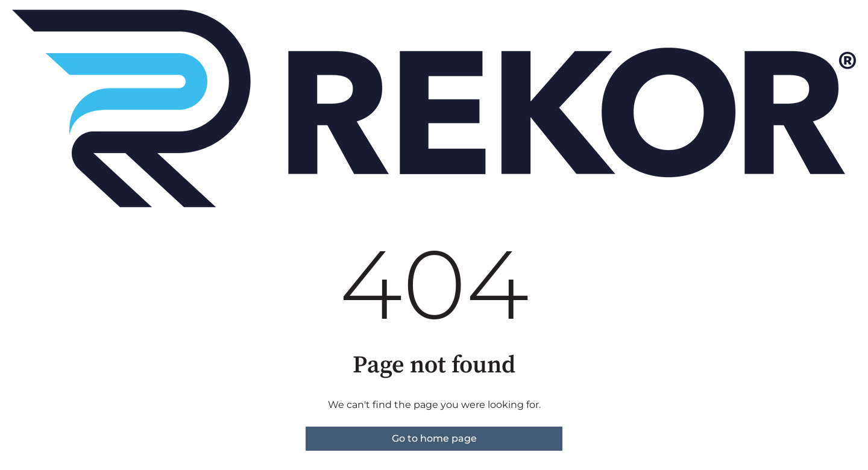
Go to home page (434, 438)
